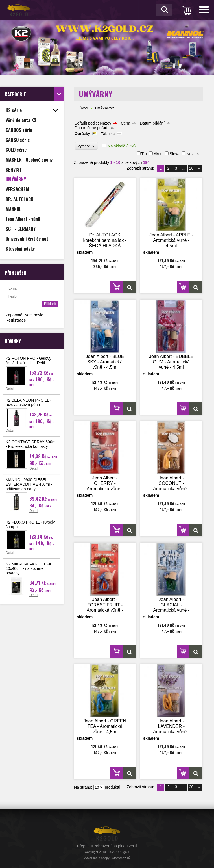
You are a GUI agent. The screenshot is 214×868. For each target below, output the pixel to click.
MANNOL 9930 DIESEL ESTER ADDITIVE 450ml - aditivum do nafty (29, 484)
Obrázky (82, 134)
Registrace (16, 320)
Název (106, 123)
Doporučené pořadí (91, 128)
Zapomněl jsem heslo (24, 315)
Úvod (84, 108)
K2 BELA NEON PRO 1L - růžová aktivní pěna (29, 402)
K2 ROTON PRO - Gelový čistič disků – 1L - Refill (29, 361)
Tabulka (108, 134)
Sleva (174, 154)
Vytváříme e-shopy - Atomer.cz (107, 858)
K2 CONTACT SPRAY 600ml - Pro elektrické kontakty (31, 444)
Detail (10, 389)
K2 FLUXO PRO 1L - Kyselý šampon (30, 524)
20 (191, 168)
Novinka (194, 154)
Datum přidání (152, 123)
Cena (125, 123)
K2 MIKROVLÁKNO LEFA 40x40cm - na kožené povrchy (28, 568)
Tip (144, 154)
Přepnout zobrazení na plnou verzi (107, 846)
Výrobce (86, 146)
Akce (158, 154)
